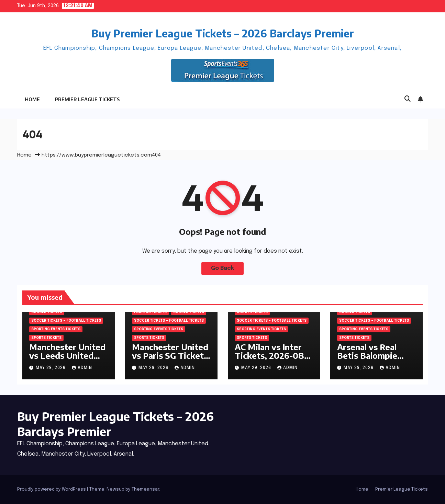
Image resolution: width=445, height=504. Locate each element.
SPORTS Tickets (46, 338)
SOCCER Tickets (47, 312)
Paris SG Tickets (150, 312)
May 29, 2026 (51, 368)
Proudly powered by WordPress (52, 489)
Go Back (222, 268)
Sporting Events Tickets (56, 329)
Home (32, 99)
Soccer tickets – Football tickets (66, 321)
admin (82, 368)
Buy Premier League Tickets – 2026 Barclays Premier (223, 33)
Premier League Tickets (87, 99)
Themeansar (145, 489)
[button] (408, 99)
